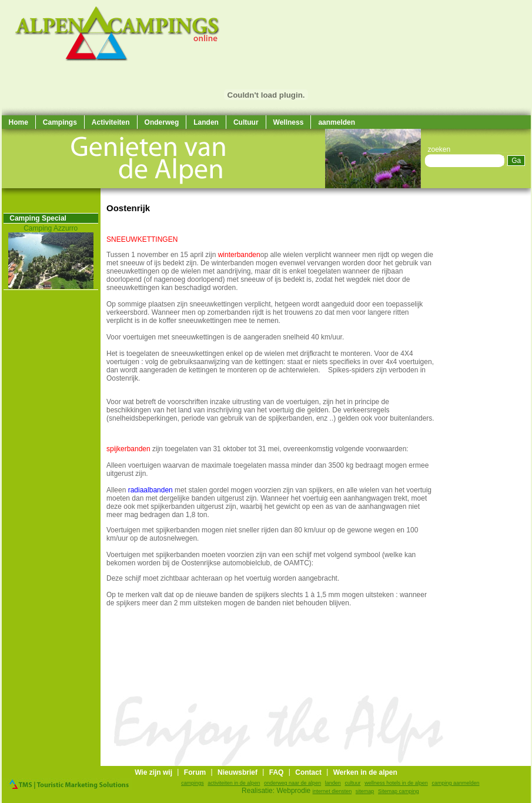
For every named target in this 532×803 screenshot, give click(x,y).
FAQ (277, 772)
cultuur (353, 783)
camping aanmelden (455, 783)
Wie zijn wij (153, 772)
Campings (60, 122)
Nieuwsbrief (237, 772)
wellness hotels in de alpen (396, 783)
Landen (206, 122)
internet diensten (332, 791)
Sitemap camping (399, 791)
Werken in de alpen (365, 772)
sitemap (365, 791)
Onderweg (162, 122)
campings (193, 783)
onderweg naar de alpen (292, 783)
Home (19, 122)
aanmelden (337, 122)
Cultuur (246, 122)
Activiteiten (111, 122)
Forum (195, 772)
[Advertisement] (496, 365)
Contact (308, 772)
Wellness (289, 122)
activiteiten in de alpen (234, 783)
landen (333, 783)
